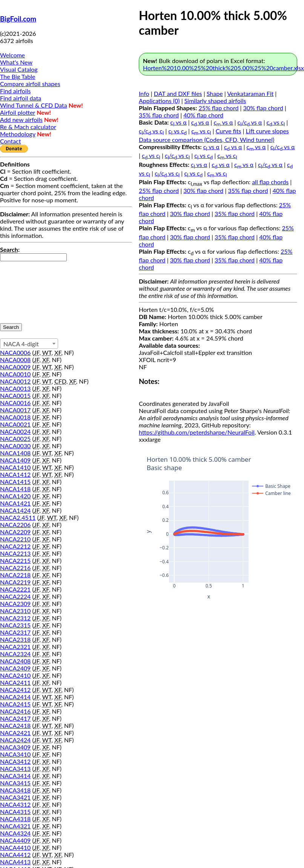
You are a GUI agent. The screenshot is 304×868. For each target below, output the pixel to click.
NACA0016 (15, 403)
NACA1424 (15, 510)
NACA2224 (15, 596)
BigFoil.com (18, 19)
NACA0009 (15, 367)
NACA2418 (15, 725)
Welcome (12, 55)
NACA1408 (15, 453)
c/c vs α (250, 122)
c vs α (179, 122)
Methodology (18, 134)
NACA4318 (15, 819)
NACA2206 (15, 525)
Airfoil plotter (18, 112)
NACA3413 (15, 769)
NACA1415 (15, 482)
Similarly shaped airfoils (215, 101)
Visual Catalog (19, 69)
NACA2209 (15, 532)
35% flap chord (159, 115)
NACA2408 (15, 661)
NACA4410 (15, 847)
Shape (215, 93)
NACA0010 (15, 374)
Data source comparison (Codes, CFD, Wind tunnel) (207, 140)
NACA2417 (15, 718)
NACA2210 (15, 539)
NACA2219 (15, 582)
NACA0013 (15, 388)
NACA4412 (15, 855)
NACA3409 (15, 747)
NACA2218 (15, 575)
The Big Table (18, 76)
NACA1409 (15, 460)
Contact (10, 141)
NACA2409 (15, 668)
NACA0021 (15, 424)
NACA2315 (15, 625)
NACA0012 (15, 381)
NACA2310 (15, 611)
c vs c (276, 122)
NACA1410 (15, 467)
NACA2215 (15, 560)
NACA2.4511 (18, 517)
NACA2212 (15, 546)
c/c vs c (151, 131)
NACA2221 (15, 589)
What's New (16, 62)
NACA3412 (15, 761)
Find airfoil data (21, 98)
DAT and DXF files (178, 93)
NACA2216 (15, 568)
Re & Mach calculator (28, 127)
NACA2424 (15, 740)
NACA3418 (15, 790)
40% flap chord (203, 115)
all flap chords (270, 182)
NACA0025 (15, 439)
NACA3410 (15, 754)
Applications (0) (159, 101)
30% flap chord (263, 108)
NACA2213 (15, 553)
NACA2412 (15, 690)
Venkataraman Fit (250, 93)
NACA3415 (15, 783)
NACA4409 (15, 840)
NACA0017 (15, 410)
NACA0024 (15, 431)
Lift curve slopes (267, 131)
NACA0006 (15, 352)
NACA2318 (15, 639)
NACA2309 (15, 604)
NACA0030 (15, 446)
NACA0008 (15, 360)
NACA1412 (15, 474)
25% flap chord (218, 108)
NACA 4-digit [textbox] (21, 344)
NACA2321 (15, 647)
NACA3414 (15, 776)
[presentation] (31, 288)
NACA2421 (15, 733)
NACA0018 (15, 417)
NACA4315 (15, 812)
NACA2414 (15, 697)
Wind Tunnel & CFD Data (34, 105)
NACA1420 (15, 496)
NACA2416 (15, 711)
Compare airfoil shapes (30, 84)
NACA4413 (15, 862)
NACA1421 (15, 503)
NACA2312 (15, 618)
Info (144, 93)
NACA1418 (15, 489)
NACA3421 (15, 797)
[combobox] (29, 344)
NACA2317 (15, 632)
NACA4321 (15, 826)
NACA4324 (15, 833)
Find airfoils (15, 91)
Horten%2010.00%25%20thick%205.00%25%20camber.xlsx (223, 68)
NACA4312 (15, 804)
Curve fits (229, 131)
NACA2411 (15, 682)
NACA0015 (15, 395)
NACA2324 (15, 654)
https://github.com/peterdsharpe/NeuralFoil (197, 432)
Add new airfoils (21, 119)
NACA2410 (15, 675)
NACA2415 (15, 704)
